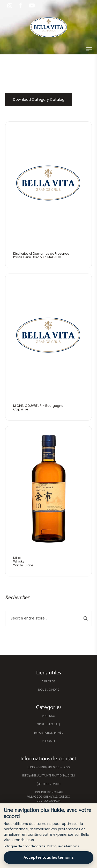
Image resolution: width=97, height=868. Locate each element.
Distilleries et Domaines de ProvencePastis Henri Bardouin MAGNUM (41, 255)
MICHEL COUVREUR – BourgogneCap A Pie (38, 407)
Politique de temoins (63, 846)
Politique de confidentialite (24, 846)
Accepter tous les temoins (49, 857)
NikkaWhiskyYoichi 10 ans (23, 561)
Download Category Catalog (39, 100)
